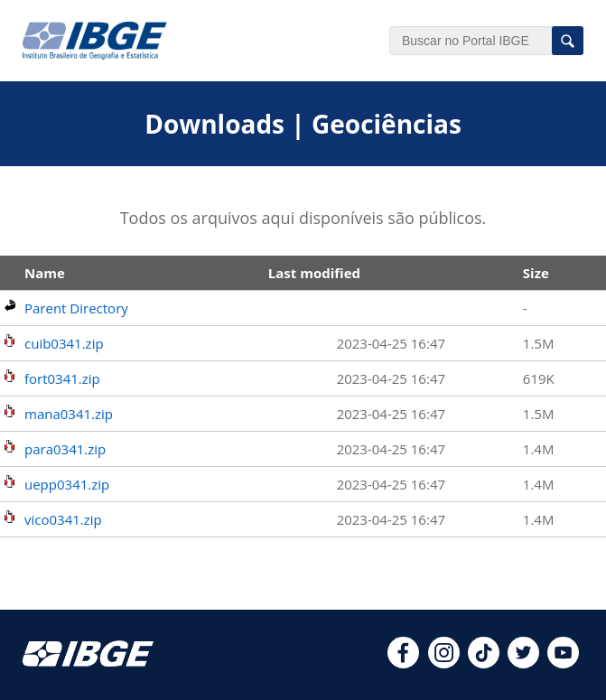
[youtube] (563, 663)
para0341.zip (65, 449)
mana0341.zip (69, 414)
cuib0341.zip (64, 343)
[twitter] (523, 663)
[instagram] (444, 663)
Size (536, 273)
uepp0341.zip (67, 484)
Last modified (314, 273)
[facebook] (403, 663)
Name (45, 273)
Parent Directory (76, 308)
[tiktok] (484, 663)
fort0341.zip (62, 378)
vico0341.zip (63, 519)
